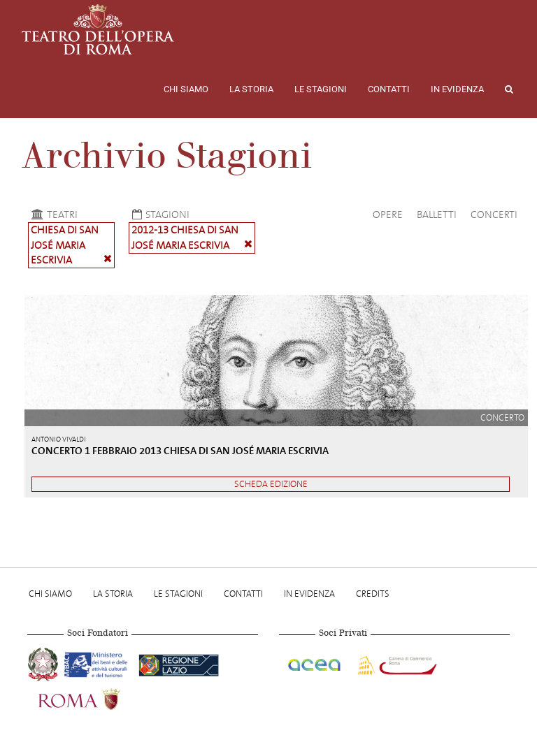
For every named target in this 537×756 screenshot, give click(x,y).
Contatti (389, 89)
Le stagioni (321, 89)
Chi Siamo (186, 89)
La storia (251, 89)
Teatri (53, 215)
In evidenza (457, 89)
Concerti (494, 215)
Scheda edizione (271, 484)
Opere (388, 215)
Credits (373, 594)
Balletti (437, 215)
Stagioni (159, 215)
